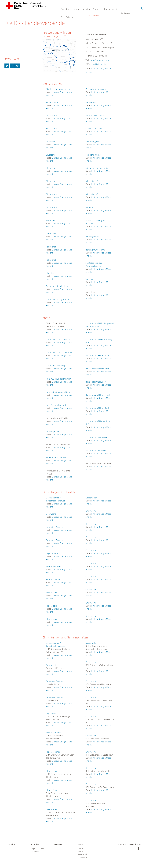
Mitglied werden (37, 846)
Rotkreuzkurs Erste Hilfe (96, 435)
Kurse (77, 9)
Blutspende (51, 113)
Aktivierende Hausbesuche (58, 87)
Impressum (82, 855)
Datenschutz (83, 852)
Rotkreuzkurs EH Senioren (97, 366)
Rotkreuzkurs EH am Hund (98, 393)
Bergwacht (51, 512)
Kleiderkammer (53, 577)
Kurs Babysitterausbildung (58, 390)
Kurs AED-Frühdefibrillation (59, 376)
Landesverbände (104, 13)
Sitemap (81, 849)
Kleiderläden (52, 590)
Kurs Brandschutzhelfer (57, 403)
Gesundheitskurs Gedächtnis (59, 337)
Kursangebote (53, 429)
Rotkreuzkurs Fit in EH (96, 448)
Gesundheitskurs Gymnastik (59, 350)
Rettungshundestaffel (95, 247)
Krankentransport (94, 126)
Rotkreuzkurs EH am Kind (97, 406)
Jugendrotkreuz (53, 551)
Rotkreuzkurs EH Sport (96, 379)
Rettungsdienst (92, 234)
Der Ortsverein (69, 17)
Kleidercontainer (54, 564)
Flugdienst (51, 271)
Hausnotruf (91, 100)
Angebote (66, 9)
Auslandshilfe (52, 100)
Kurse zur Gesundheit (56, 455)
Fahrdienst (51, 231)
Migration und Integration (97, 166)
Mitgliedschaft (92, 179)
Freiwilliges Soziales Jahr (57, 284)
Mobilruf (89, 205)
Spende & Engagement (105, 9)
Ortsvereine (91, 509)
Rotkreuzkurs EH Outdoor (97, 353)
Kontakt (81, 846)
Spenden (89, 277)
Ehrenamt (51, 218)
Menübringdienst (93, 139)
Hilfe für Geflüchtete (95, 113)
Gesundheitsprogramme (57, 297)
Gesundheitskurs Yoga (56, 363)
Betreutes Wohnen (55, 525)
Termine (86, 9)
